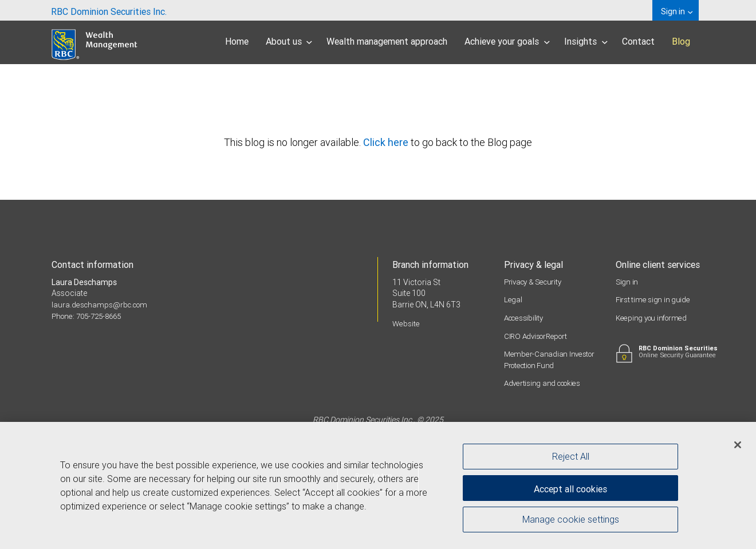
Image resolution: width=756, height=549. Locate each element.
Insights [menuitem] (586, 41)
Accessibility (525, 318)
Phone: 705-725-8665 (90, 316)
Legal (513, 299)
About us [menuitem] (289, 41)
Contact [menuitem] (638, 41)
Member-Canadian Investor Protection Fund (550, 360)
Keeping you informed (653, 318)
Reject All (571, 456)
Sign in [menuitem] (677, 11)
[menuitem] (109, 10)
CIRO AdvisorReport (538, 336)
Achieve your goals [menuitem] (507, 41)
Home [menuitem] (237, 41)
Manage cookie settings (571, 522)
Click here (387, 142)
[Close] (738, 445)
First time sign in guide (653, 299)
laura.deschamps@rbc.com (102, 305)
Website (406, 323)
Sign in (627, 282)
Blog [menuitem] (681, 41)
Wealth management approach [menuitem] (387, 41)
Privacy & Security (535, 282)
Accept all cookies (570, 486)
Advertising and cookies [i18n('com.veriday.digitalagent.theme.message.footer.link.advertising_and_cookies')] (545, 383)
